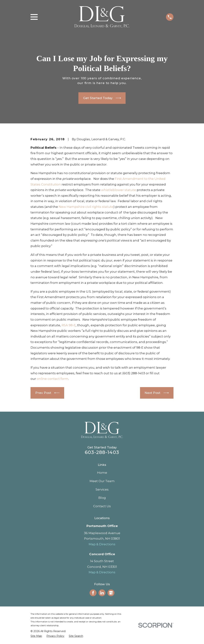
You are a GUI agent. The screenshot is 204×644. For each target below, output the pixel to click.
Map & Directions (102, 544)
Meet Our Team (102, 481)
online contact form (53, 379)
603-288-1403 (102, 452)
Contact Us (102, 506)
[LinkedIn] (102, 593)
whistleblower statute (119, 190)
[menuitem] (36, 636)
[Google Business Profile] (111, 593)
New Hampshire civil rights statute (86, 207)
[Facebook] (93, 593)
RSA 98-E (69, 325)
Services (102, 489)
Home (102, 473)
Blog (102, 498)
